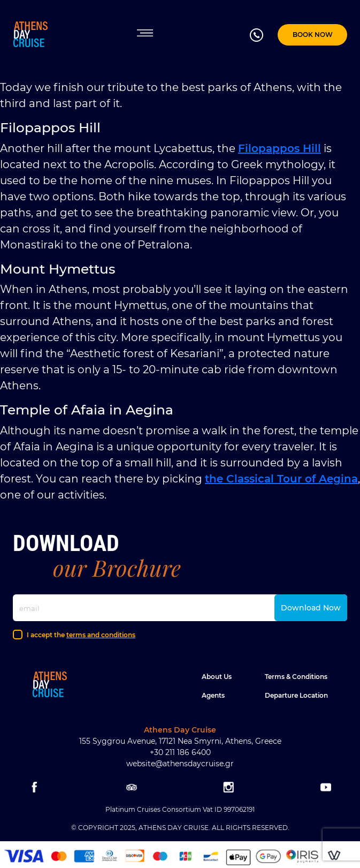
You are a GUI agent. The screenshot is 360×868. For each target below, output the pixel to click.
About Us (217, 677)
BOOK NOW (313, 35)
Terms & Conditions (296, 677)
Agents (213, 695)
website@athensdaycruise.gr (180, 764)
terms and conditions (101, 635)
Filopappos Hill (279, 148)
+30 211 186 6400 (180, 752)
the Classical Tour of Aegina (281, 479)
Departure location (296, 695)
